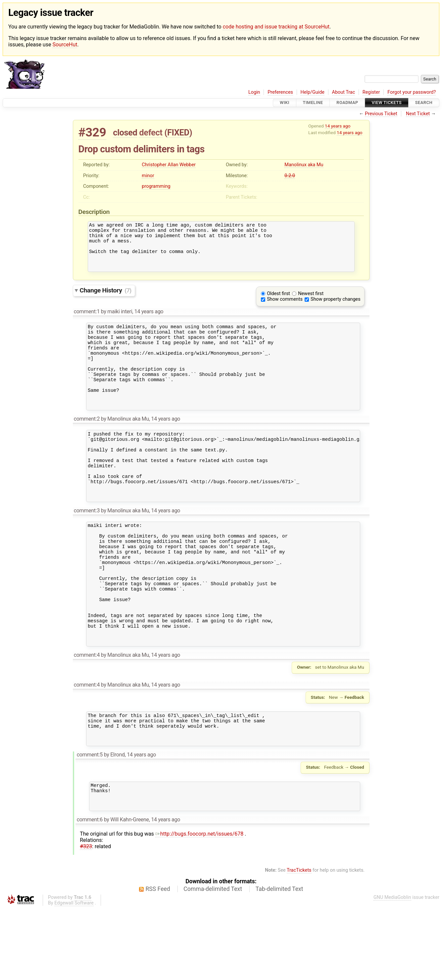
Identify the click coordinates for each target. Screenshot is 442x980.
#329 (92, 132)
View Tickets (387, 103)
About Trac (344, 92)
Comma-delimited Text (213, 960)
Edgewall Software (74, 975)
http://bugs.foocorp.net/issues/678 (199, 905)
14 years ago (338, 126)
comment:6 (90, 891)
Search (424, 103)
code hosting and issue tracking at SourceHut (276, 27)
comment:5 (90, 821)
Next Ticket (418, 114)
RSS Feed (158, 960)
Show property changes (335, 308)
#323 (86, 918)
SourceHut (65, 45)
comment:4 (87, 716)
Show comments (285, 308)
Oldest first (278, 303)
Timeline (313, 103)
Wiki (285, 103)
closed (125, 132)
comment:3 (87, 548)
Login (254, 92)
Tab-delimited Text (279, 960)
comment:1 (87, 320)
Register (371, 92)
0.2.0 (290, 176)
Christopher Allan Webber (169, 165)
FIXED (178, 132)
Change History (106, 299)
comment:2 (87, 444)
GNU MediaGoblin (392, 969)
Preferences (280, 92)
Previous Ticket (381, 114)
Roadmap (347, 103)
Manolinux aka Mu (304, 165)
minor (148, 176)
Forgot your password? (412, 92)
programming (156, 186)
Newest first (311, 303)
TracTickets (299, 942)
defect (151, 132)
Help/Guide (313, 92)
